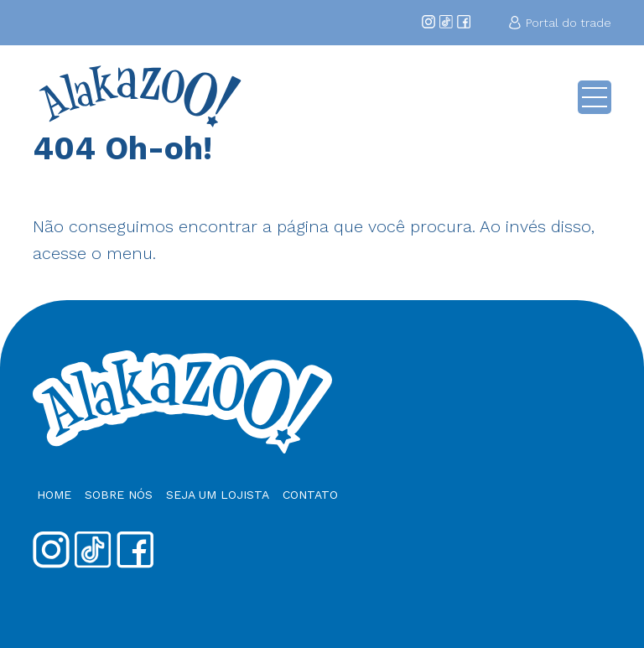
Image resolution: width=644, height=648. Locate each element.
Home (54, 495)
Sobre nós (119, 495)
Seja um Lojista (218, 495)
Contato (310, 495)
